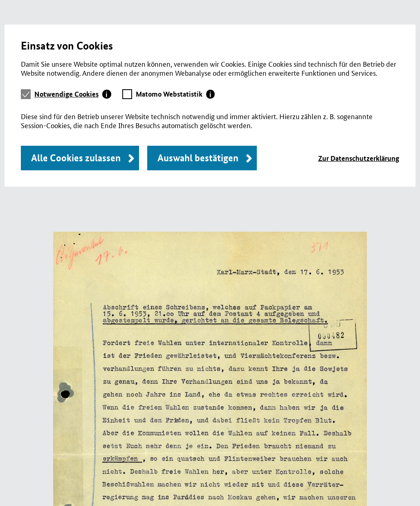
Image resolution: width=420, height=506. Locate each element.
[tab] (73, 94)
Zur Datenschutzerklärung (359, 158)
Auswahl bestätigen (198, 158)
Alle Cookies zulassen (76, 158)
